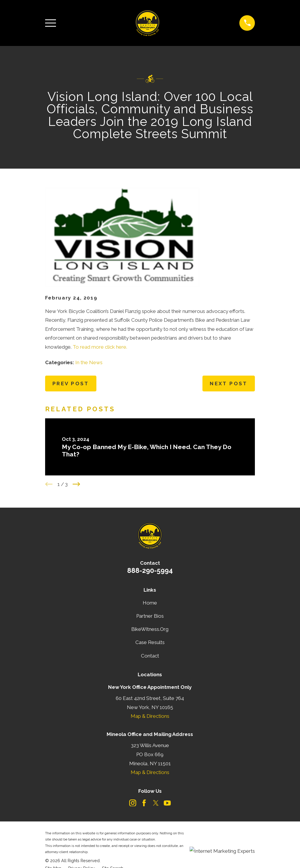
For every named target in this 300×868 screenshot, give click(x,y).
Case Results (150, 642)
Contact (150, 656)
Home (150, 603)
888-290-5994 (150, 570)
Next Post (229, 384)
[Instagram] (133, 803)
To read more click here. (100, 347)
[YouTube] (167, 803)
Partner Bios (150, 616)
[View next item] (76, 484)
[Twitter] (156, 803)
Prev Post (71, 384)
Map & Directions (150, 716)
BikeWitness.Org (150, 629)
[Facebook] (144, 803)
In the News (89, 362)
